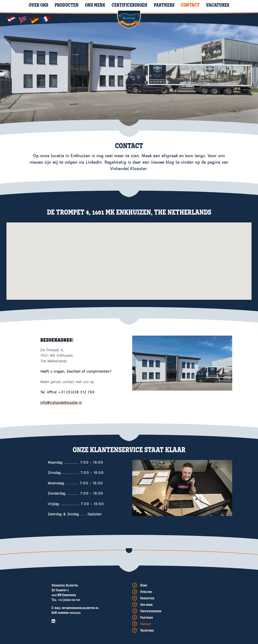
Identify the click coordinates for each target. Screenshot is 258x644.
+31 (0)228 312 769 (69, 600)
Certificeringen (130, 5)
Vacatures (218, 5)
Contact (190, 5)
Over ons (38, 5)
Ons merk (95, 5)
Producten (67, 5)
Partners (164, 5)
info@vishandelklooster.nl (61, 403)
